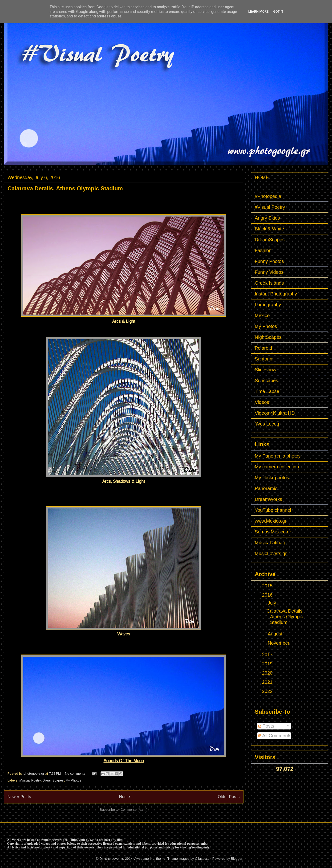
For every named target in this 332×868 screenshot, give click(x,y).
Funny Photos (269, 261)
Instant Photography (276, 294)
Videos (262, 402)
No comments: (76, 774)
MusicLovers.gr (271, 553)
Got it (278, 12)
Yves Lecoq (267, 424)
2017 (268, 655)
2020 (268, 673)
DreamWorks (268, 499)
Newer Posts (19, 797)
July (273, 603)
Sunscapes (266, 381)
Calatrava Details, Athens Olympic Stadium (65, 188)
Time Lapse (267, 391)
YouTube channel (273, 510)
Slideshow (265, 370)
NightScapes (268, 337)
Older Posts (229, 797)
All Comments (275, 736)
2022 (268, 691)
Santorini (264, 359)
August (276, 634)
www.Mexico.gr (271, 521)
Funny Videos (269, 272)
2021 (268, 682)
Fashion (263, 250)
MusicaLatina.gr (271, 543)
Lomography (268, 305)
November (279, 643)
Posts (266, 726)
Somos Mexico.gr (273, 532)
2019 (268, 664)
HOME (262, 177)
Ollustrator (203, 859)
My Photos (74, 780)
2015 (268, 586)
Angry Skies (267, 218)
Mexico (262, 315)
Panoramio (266, 488)
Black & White (269, 229)
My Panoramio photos (278, 456)
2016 (268, 595)
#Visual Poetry (30, 780)
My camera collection (277, 467)
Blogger (237, 859)
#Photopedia (268, 196)
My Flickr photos (272, 478)
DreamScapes (53, 780)
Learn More (258, 12)
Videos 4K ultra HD (275, 413)
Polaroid (263, 348)
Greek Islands (269, 283)
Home (125, 797)
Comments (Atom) (134, 810)
